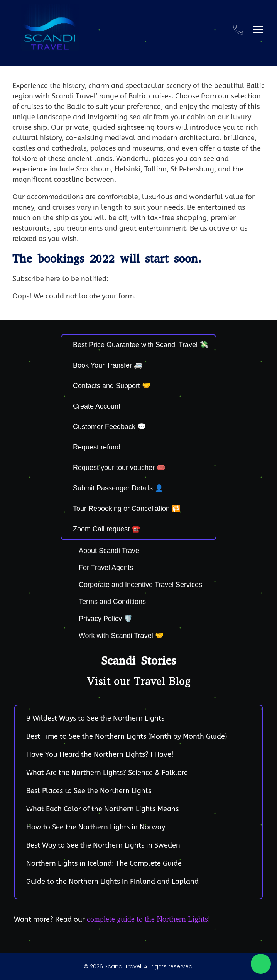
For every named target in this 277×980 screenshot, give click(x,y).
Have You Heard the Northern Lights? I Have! (100, 754)
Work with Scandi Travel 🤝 (121, 636)
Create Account (97, 406)
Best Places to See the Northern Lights (89, 791)
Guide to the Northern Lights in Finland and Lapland (112, 882)
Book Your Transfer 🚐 (108, 365)
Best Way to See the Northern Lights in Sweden (103, 845)
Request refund (97, 447)
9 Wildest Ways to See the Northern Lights (95, 718)
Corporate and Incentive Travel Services (140, 585)
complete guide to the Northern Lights (147, 919)
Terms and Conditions (112, 602)
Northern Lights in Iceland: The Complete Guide (104, 863)
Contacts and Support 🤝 (112, 386)
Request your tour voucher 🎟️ (119, 468)
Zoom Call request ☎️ (106, 529)
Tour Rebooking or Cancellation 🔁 (127, 509)
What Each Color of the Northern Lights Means (102, 809)
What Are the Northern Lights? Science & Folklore (107, 773)
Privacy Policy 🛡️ (106, 619)
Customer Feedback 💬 (109, 427)
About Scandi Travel (110, 551)
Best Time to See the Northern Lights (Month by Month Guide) (127, 736)
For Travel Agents (106, 568)
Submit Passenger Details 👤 (118, 488)
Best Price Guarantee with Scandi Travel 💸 (140, 345)
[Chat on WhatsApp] (261, 964)
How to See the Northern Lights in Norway (96, 827)
